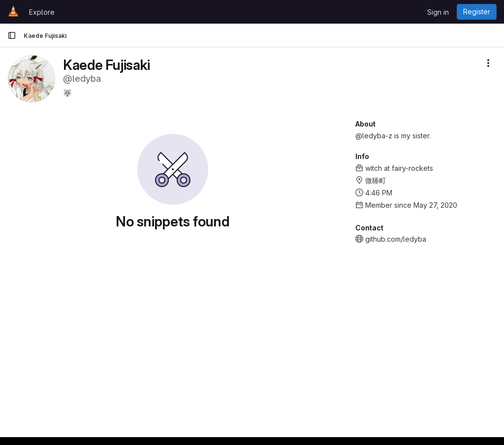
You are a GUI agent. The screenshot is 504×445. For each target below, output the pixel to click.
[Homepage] (13, 12)
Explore (42, 12)
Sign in (438, 12)
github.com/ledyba (396, 239)
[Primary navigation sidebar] (12, 35)
